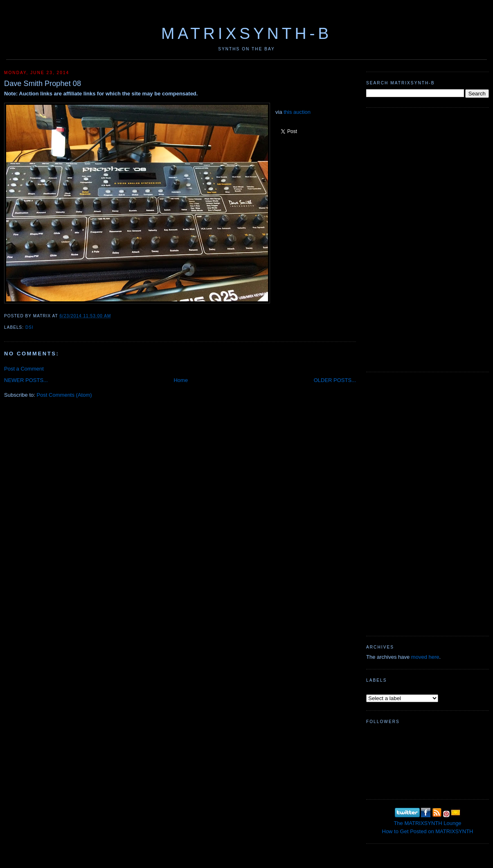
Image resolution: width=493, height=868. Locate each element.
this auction (297, 112)
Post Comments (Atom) (64, 395)
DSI (29, 327)
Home (181, 380)
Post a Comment (24, 369)
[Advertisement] (391, 239)
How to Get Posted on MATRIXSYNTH (428, 831)
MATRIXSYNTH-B (246, 33)
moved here (425, 657)
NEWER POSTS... (26, 380)
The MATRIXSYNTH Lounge (427, 823)
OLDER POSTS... (335, 380)
